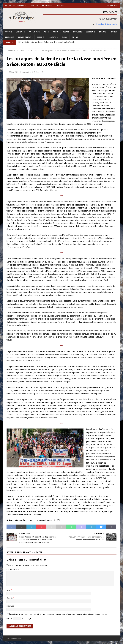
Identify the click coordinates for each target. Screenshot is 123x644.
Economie (90, 32)
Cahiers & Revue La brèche (16, 6)
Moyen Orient (25, 37)
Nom (9, 590)
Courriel (10, 597)
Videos (75, 37)
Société (53, 37)
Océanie (40, 37)
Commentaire (13, 569)
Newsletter (47, 6)
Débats (66, 32)
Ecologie (78, 32)
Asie (46, 32)
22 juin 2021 (14, 71)
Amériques (34, 32)
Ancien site (60, 6)
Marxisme (10, 37)
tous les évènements (107, 24)
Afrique (20, 32)
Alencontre (26, 71)
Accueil (9, 32)
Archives (35, 6)
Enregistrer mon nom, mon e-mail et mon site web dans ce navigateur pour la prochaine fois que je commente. (58, 613)
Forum (114, 32)
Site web (10, 605)
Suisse (65, 37)
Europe (103, 32)
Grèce (36, 71)
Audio (56, 32)
